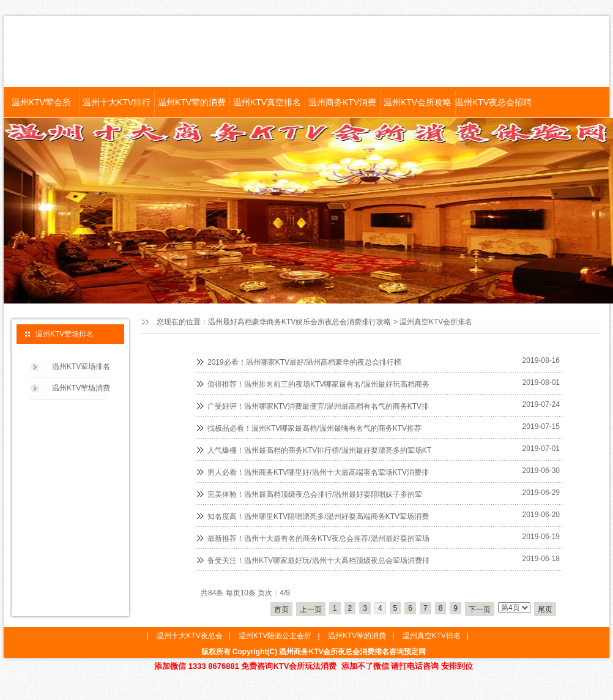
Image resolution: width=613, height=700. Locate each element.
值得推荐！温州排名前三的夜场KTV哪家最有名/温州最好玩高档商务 (318, 384)
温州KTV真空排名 (267, 102)
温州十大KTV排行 (117, 102)
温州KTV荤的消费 (192, 102)
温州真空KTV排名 (432, 636)
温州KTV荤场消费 (81, 388)
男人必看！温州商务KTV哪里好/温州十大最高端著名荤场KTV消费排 (318, 472)
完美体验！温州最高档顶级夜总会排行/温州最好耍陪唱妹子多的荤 (315, 494)
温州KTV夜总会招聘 (493, 102)
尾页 (545, 609)
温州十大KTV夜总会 (189, 636)
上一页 (311, 609)
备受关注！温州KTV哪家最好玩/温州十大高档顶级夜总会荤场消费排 (318, 560)
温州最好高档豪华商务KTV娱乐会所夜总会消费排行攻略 (299, 322)
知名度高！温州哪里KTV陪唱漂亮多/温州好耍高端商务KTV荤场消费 (318, 516)
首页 (281, 609)
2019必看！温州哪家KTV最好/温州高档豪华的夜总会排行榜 (304, 362)
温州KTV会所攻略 (418, 102)
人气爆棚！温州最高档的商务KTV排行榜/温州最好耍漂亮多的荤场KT (319, 450)
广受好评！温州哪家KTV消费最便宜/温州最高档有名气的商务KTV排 (318, 406)
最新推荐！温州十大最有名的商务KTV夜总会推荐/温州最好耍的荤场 (318, 538)
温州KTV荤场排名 (81, 367)
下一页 (480, 609)
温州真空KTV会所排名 (436, 322)
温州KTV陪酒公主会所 (275, 636)
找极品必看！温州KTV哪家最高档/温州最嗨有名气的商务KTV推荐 (314, 428)
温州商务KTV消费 (342, 102)
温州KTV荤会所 (41, 102)
